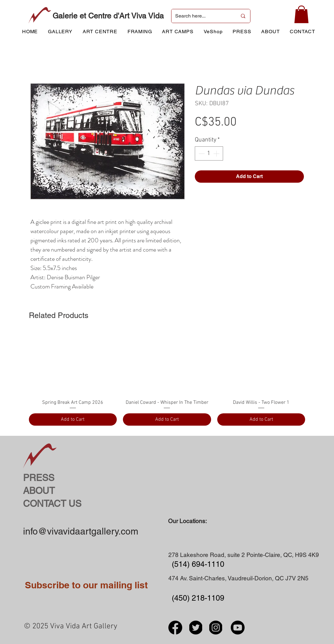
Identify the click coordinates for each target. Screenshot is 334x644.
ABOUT (39, 491)
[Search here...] (202, 16)
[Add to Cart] (73, 419)
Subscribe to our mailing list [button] (86, 585)
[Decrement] (201, 153)
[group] (167, 379)
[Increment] (217, 153)
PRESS (39, 478)
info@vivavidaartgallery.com (81, 531)
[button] (301, 14)
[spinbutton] (209, 153)
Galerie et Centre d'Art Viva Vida (108, 16)
